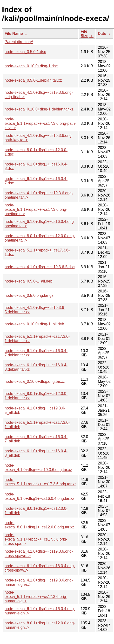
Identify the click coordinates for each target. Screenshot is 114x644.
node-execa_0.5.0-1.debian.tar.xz (33, 80)
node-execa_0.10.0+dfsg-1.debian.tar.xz (39, 109)
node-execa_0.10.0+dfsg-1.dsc (31, 66)
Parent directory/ (19, 42)
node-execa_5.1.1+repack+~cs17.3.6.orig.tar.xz (40, 482)
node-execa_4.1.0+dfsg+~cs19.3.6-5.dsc (40, 267)
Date (102, 34)
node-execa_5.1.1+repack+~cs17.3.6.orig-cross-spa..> (36, 539)
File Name (14, 34)
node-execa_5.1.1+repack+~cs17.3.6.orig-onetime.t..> (36, 209)
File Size (85, 34)
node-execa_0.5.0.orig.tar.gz (29, 295)
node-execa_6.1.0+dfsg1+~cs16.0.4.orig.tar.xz (39, 496)
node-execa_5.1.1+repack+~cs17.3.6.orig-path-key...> (40, 123)
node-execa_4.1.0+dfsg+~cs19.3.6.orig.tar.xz (38, 467)
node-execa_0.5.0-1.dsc (25, 52)
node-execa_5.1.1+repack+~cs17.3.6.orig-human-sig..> (36, 597)
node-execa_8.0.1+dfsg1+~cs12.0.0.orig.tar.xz (39, 525)
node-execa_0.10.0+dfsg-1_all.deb (34, 324)
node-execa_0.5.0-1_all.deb (28, 281)
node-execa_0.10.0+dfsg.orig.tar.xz (35, 381)
